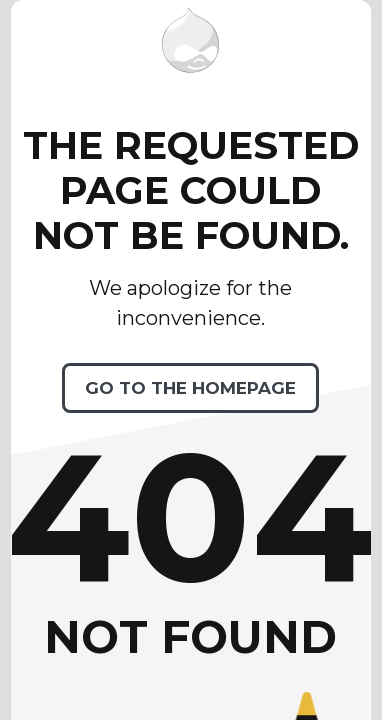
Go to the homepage (190, 388)
